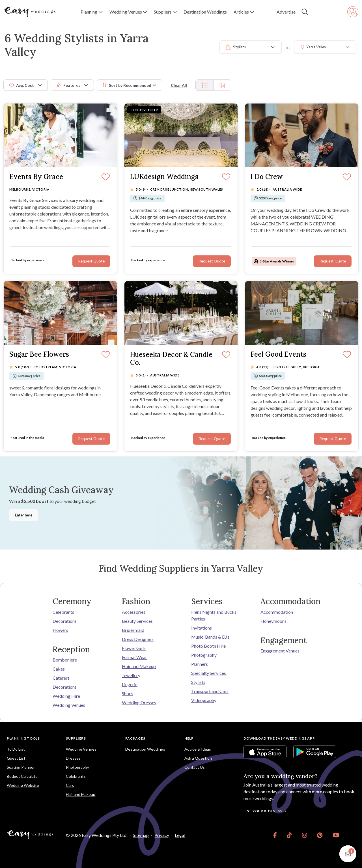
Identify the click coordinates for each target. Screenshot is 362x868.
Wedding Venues (69, 705)
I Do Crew (267, 177)
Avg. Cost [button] (22, 85)
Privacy (162, 835)
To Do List (16, 749)
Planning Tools (23, 738)
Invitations (202, 628)
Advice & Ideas (198, 749)
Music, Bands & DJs (210, 637)
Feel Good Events (278, 355)
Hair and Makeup (139, 666)
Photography (204, 655)
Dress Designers (138, 639)
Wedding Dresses (139, 702)
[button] (91, 12)
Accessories (134, 612)
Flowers (60, 630)
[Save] (106, 177)
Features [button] (68, 85)
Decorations (65, 621)
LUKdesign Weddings (164, 177)
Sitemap (141, 835)
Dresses (73, 758)
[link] (275, 835)
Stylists (198, 682)
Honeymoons (273, 621)
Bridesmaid (133, 630)
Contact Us (195, 767)
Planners (200, 664)
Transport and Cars (210, 691)
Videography (204, 700)
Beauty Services (137, 621)
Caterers (61, 678)
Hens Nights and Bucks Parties (214, 615)
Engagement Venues (280, 651)
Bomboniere (65, 660)
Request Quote (91, 261)
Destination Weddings (145, 749)
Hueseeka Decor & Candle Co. (171, 359)
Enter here (24, 515)
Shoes (128, 693)
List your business (266, 811)
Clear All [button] (179, 85)
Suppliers (76, 738)
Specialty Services (209, 673)
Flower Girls (134, 648)
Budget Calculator (23, 776)
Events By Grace (36, 177)
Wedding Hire (66, 696)
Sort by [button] (127, 85)
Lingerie (130, 684)
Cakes (59, 669)
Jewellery (131, 675)
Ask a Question (198, 758)
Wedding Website (23, 785)
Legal (180, 835)
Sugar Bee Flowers (39, 355)
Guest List (16, 758)
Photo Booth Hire (208, 646)
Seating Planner (21, 767)
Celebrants (63, 612)
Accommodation (277, 612)
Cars (70, 785)
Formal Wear (134, 657)
